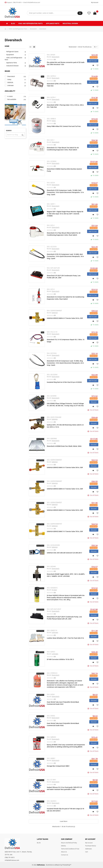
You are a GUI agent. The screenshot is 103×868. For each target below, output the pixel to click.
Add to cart (93, 61)
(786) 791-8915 (17, 2)
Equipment (10, 55)
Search (80, 13)
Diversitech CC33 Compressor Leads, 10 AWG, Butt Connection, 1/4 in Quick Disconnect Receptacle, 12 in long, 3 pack (65, 192)
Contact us (65, 855)
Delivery (63, 846)
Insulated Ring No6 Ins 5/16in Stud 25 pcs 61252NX (64, 382)
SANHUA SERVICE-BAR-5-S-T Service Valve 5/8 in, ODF (65, 510)
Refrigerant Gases (12, 52)
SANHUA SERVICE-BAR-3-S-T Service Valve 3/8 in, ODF (65, 467)
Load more (64, 821)
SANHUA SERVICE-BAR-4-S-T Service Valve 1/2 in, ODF (65, 489)
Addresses (88, 849)
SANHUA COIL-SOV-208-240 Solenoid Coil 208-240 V (64, 553)
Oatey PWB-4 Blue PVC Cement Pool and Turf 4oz (64, 126)
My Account (95, 2)
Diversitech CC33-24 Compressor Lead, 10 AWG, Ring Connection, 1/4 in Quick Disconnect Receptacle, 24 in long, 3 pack (65, 363)
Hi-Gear (54, 590)
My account (89, 843)
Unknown (55, 632)
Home (7, 46)
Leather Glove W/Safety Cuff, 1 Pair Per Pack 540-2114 (65, 638)
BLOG (39, 843)
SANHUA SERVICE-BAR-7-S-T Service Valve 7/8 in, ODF (65, 531)
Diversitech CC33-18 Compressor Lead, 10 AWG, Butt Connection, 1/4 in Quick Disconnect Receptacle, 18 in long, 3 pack (65, 256)
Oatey (54, 121)
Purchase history (91, 846)
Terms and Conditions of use (70, 849)
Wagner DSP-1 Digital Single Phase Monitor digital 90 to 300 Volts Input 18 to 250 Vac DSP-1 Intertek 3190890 (65, 214)
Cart (87, 852)
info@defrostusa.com (34, 2)
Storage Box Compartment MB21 (58, 766)
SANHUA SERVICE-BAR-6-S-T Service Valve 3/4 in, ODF (65, 318)
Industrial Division (12, 66)
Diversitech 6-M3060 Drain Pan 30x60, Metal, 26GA (64, 446)
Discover (94, 402)
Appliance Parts (12, 63)
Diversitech (56, 57)
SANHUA (55, 313)
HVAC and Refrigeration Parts (13, 59)
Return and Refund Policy (69, 843)
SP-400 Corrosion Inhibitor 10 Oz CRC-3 (60, 659)
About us (64, 852)
